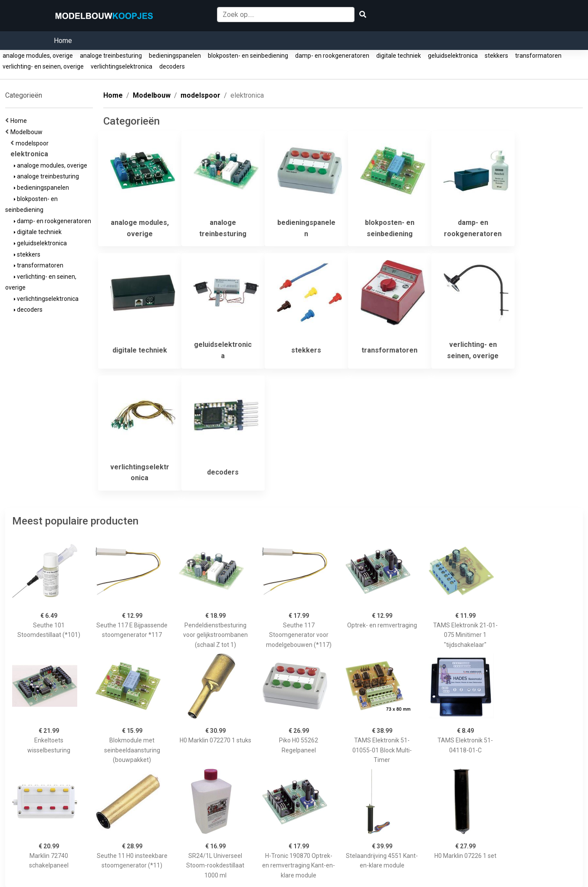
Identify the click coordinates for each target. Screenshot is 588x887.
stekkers (496, 56)
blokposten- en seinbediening (248, 56)
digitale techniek (399, 56)
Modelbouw (28, 132)
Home (63, 41)
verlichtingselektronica (122, 66)
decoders (172, 66)
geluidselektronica (453, 56)
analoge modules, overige (38, 56)
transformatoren (538, 56)
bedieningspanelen (175, 56)
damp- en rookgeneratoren (332, 56)
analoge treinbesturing (111, 56)
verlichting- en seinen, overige (43, 66)
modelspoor (33, 143)
